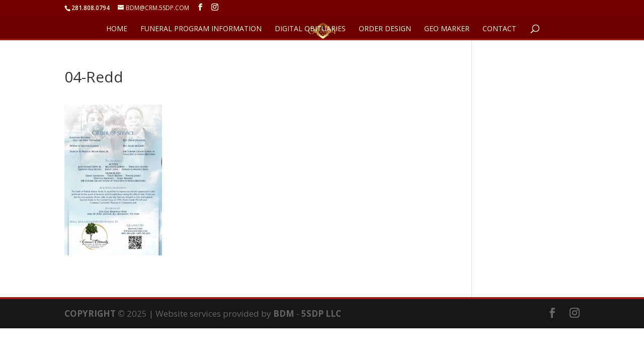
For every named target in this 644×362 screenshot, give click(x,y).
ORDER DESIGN (385, 29)
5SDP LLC (321, 313)
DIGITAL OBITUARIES (310, 29)
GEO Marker (447, 29)
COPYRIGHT (90, 313)
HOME (117, 29)
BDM (284, 313)
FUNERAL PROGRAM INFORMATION (201, 29)
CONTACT (499, 29)
